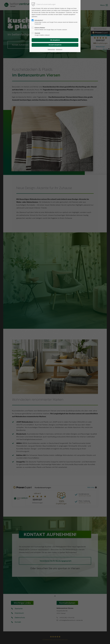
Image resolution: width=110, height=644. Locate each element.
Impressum (59, 49)
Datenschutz (51, 49)
